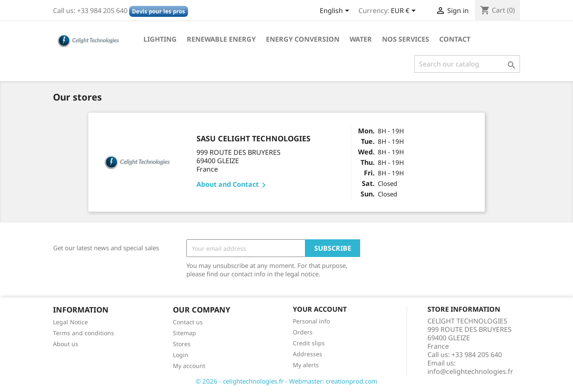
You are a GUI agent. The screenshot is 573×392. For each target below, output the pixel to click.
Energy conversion (303, 39)
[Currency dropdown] (405, 11)
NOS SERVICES (406, 39)
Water (361, 39)
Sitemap (184, 333)
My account (189, 366)
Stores (182, 344)
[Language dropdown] (336, 11)
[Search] (467, 64)
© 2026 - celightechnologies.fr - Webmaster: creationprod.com (286, 381)
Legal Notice (70, 322)
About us (66, 344)
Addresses (308, 354)
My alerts (306, 365)
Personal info (311, 321)
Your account (320, 309)
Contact (455, 39)
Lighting (160, 39)
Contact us (188, 322)
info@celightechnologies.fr (470, 371)
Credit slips (309, 343)
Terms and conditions (84, 333)
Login (181, 355)
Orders (303, 332)
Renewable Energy (221, 39)
